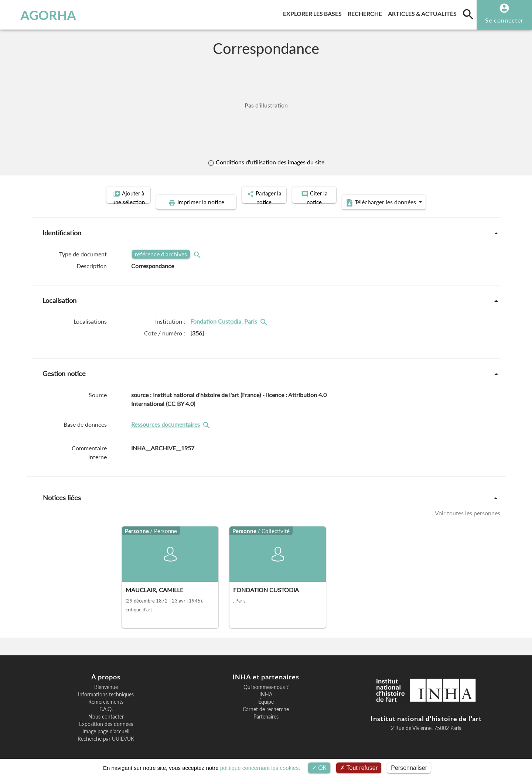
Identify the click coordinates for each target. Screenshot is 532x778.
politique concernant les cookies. (260, 768)
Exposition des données (106, 716)
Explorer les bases (314, 12)
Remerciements (106, 694)
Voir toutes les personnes (468, 504)
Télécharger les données (435, 194)
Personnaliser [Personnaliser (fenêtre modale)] (409, 768)
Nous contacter (106, 709)
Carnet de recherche (266, 701)
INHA (266, 686)
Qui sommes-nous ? (266, 679)
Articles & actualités (424, 12)
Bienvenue (106, 679)
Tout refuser (359, 768)
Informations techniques (106, 686)
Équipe (266, 694)
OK (319, 768)
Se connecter (504, 20)
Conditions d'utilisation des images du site (266, 162)
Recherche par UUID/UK (106, 731)
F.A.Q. (106, 701)
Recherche (366, 12)
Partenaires (266, 709)
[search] (468, 14)
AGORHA (44, 15)
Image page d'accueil (106, 723)
